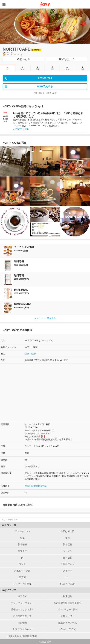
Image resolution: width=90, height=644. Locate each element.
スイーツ (68, 571)
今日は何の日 (68, 531)
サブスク (22, 551)
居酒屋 (22, 577)
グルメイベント (22, 531)
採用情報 (22, 623)
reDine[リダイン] (68, 629)
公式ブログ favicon (22, 629)
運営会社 (22, 596)
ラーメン (68, 551)
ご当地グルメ (68, 564)
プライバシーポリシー (22, 603)
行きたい (67, 59)
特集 (22, 538)
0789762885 (31, 354)
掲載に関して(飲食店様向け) (22, 636)
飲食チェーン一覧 (68, 623)
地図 (83, 68)
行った (24, 59)
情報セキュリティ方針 (22, 609)
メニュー (22, 68)
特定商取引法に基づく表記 (68, 603)
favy (4, 520)
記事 (52, 68)
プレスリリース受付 (67, 609)
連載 (68, 538)
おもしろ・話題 (22, 571)
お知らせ (67, 68)
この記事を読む (21, 129)
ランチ (22, 564)
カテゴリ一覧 (9, 525)
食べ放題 (68, 558)
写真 (37, 68)
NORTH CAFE (17, 49)
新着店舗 (68, 545)
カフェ (67, 577)
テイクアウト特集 (22, 584)
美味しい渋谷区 (67, 584)
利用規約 (68, 596)
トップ (7, 69)
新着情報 (22, 545)
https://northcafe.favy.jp (36, 486)
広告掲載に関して (22, 616)
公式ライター (68, 616)
